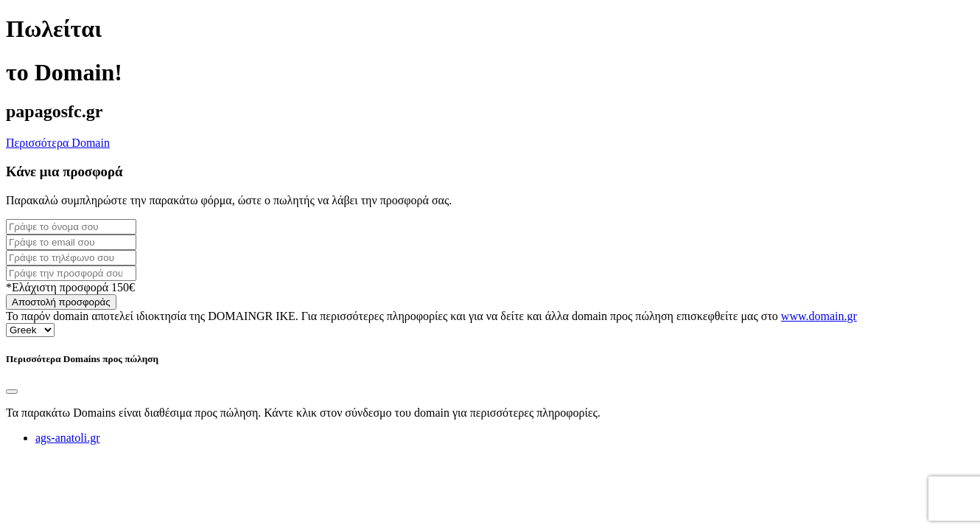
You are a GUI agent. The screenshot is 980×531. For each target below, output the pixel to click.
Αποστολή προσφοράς (61, 302)
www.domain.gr (819, 316)
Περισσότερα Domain (58, 143)
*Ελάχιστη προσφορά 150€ (70, 287)
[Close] (12, 392)
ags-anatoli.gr (68, 438)
